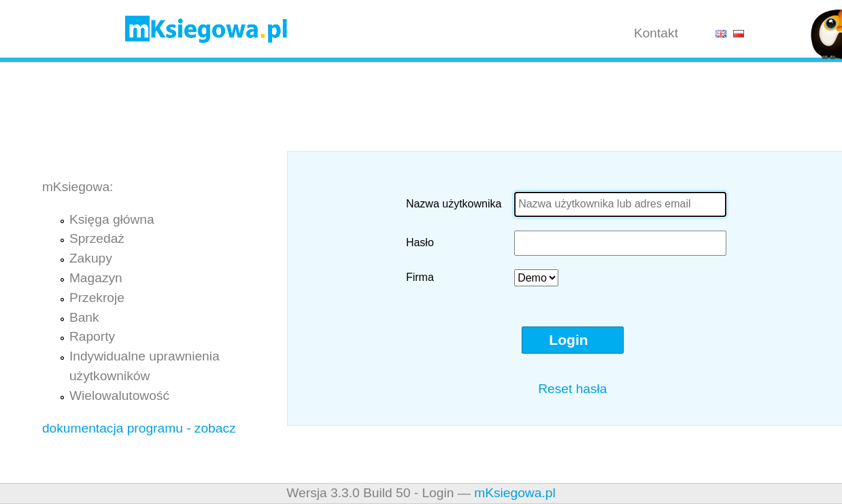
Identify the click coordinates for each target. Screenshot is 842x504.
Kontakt (656, 33)
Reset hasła (572, 389)
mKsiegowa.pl (515, 493)
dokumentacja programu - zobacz (139, 428)
